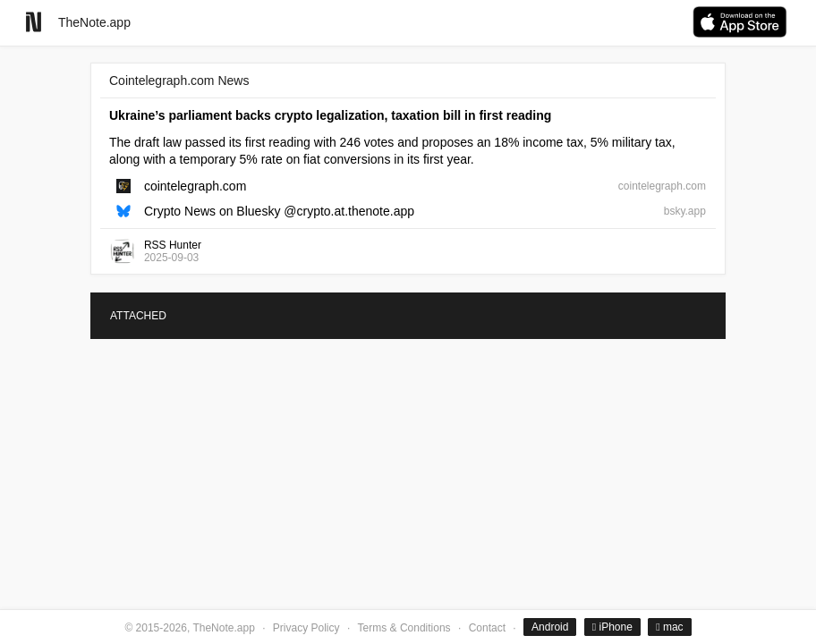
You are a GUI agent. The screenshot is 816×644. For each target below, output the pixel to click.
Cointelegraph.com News (179, 80)
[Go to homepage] (34, 22)
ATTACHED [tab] (138, 316)
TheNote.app (94, 22)
